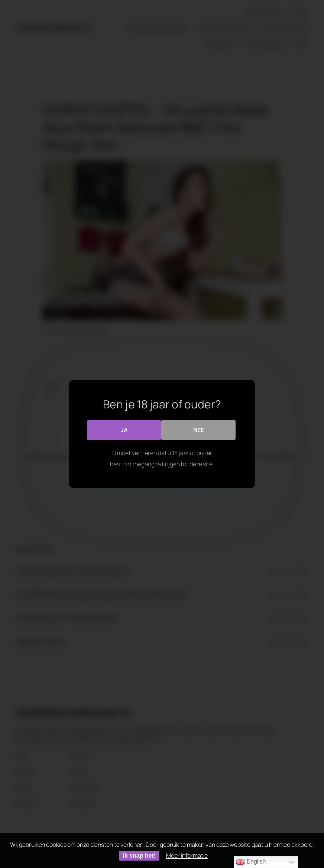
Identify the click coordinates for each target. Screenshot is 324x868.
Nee (199, 430)
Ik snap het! (139, 856)
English (251, 862)
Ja (124, 430)
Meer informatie (187, 855)
